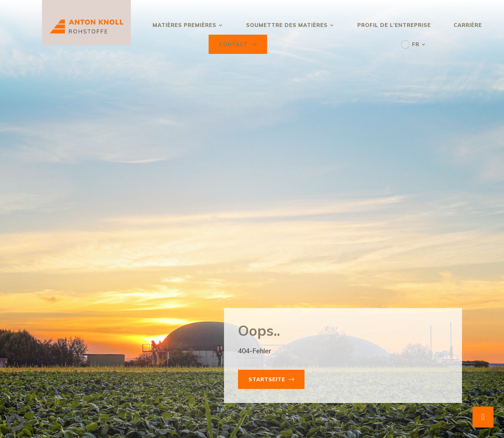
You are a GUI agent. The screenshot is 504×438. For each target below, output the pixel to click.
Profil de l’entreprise (394, 25)
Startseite (267, 379)
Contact (233, 44)
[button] (15, 423)
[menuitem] (414, 44)
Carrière (468, 25)
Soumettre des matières (287, 25)
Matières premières (184, 25)
